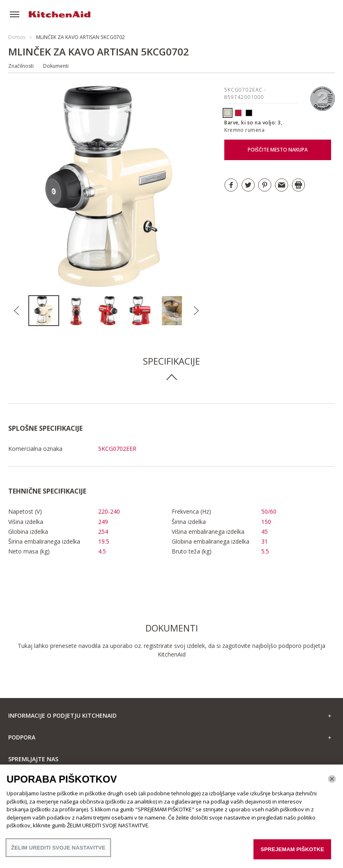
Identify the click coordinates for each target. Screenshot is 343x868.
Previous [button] (17, 311)
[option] (44, 311)
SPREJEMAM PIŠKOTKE (292, 852)
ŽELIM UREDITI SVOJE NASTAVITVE (58, 851)
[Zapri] (332, 782)
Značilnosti (21, 66)
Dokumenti (56, 66)
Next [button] (196, 311)
